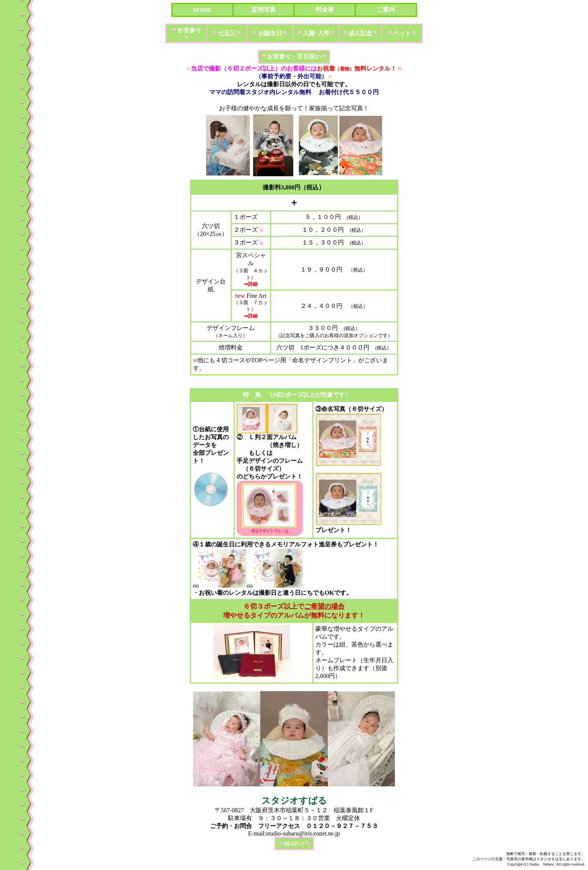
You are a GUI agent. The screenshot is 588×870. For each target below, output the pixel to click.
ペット (402, 33)
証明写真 (264, 10)
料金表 (325, 10)
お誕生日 (270, 33)
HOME (202, 10)
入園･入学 (316, 33)
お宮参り (189, 30)
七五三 (227, 33)
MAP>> (294, 844)
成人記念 (360, 33)
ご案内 (386, 10)
